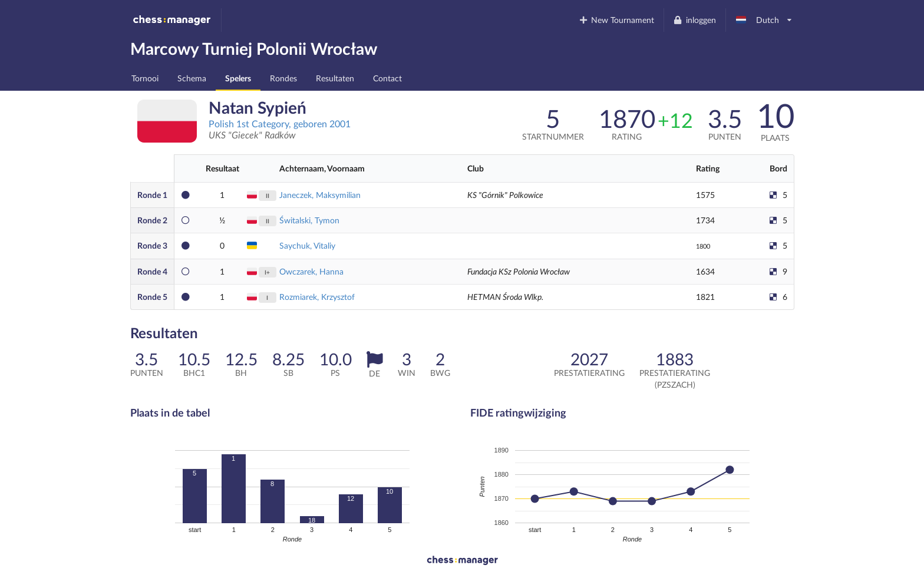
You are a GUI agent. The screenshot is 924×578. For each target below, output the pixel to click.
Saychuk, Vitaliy (307, 245)
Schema (192, 78)
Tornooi (145, 78)
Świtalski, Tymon (309, 220)
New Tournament (616, 20)
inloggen (694, 20)
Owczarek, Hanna (311, 271)
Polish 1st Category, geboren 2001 (280, 123)
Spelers (238, 78)
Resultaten (335, 78)
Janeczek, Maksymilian (320, 195)
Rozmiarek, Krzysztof (317, 297)
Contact (387, 78)
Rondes (283, 78)
